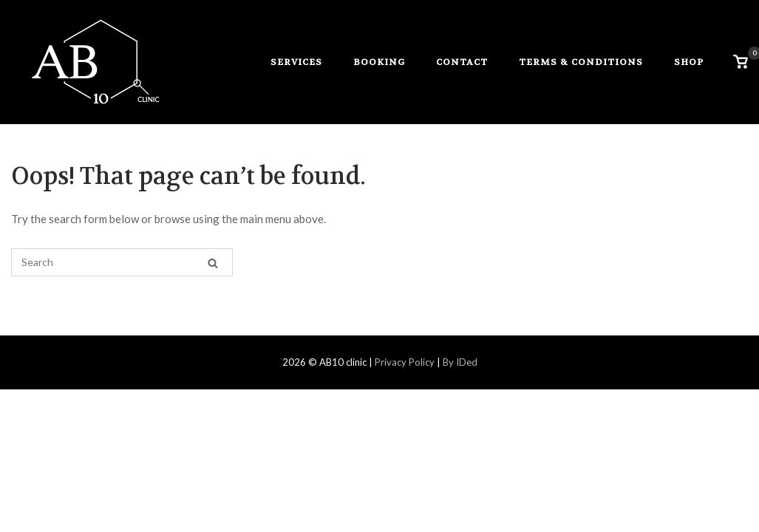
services (296, 62)
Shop (689, 62)
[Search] (213, 263)
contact (462, 62)
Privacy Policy (404, 362)
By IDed (460, 362)
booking (379, 62)
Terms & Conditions (581, 62)
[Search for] (122, 262)
